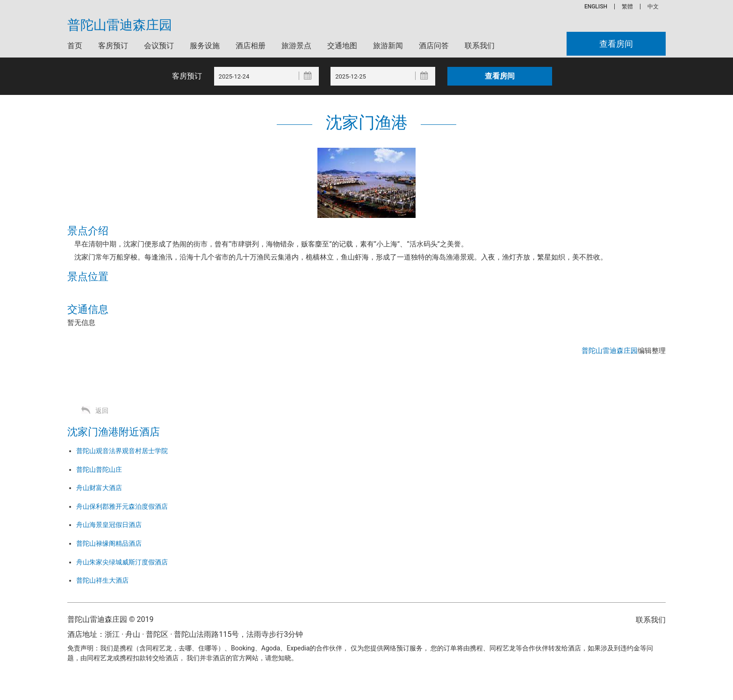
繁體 (627, 7)
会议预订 (159, 46)
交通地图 (342, 46)
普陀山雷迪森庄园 (120, 25)
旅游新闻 (388, 46)
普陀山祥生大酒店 (102, 580)
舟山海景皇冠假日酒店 (109, 525)
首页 (75, 46)
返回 (102, 411)
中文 (653, 7)
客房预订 (113, 46)
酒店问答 (434, 46)
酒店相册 (251, 46)
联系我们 (480, 46)
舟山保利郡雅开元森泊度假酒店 (122, 506)
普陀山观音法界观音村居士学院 (122, 451)
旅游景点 (296, 46)
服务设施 (205, 46)
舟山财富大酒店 (99, 488)
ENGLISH (596, 7)
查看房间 (616, 44)
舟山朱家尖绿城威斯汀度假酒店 (122, 562)
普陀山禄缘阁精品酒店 (109, 543)
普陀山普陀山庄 (99, 469)
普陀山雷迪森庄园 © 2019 (110, 619)
